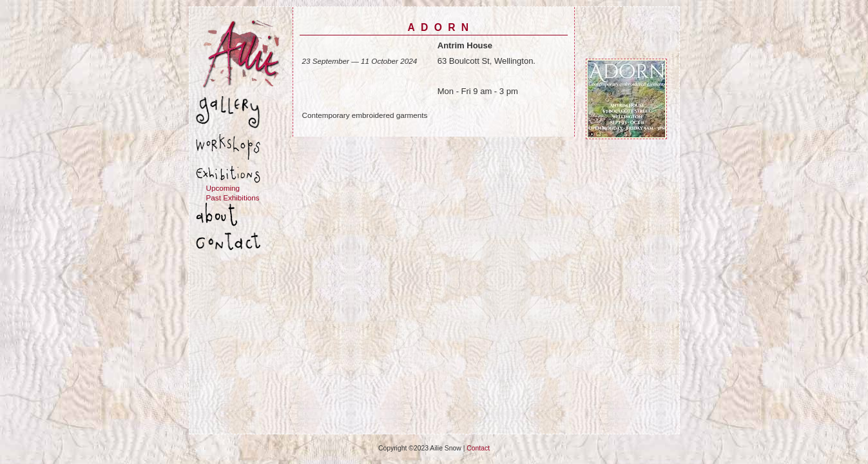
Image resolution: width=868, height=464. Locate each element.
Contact (478, 448)
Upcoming (223, 188)
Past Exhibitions (233, 198)
